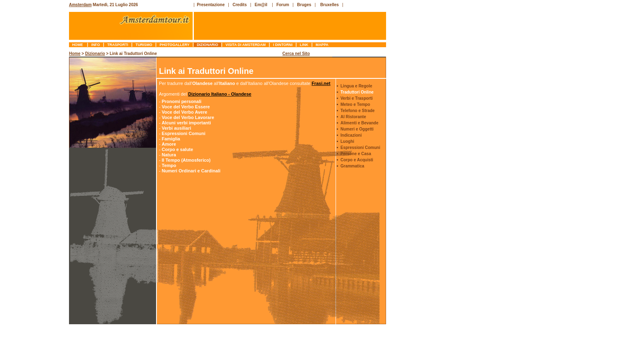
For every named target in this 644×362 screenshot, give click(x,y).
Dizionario (95, 54)
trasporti (118, 45)
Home (78, 45)
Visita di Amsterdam (246, 45)
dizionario (208, 45)
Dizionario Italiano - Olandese (220, 94)
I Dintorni (283, 45)
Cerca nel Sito (296, 54)
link (304, 45)
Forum (283, 5)
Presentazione (211, 5)
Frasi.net (321, 83)
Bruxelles (330, 5)
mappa (322, 45)
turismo (144, 45)
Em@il (261, 5)
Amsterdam (80, 5)
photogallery (175, 45)
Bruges (304, 5)
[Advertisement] (35, 174)
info (96, 45)
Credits (239, 5)
